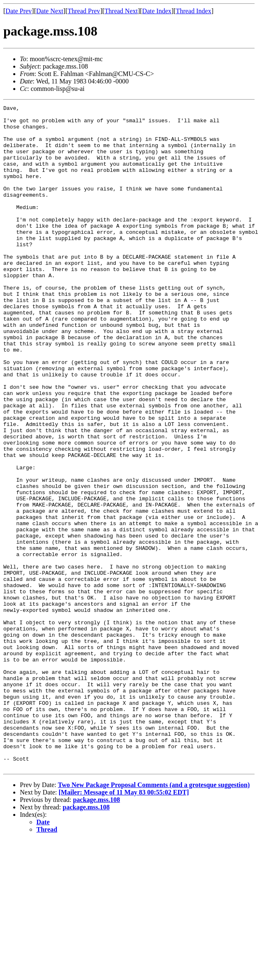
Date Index (157, 11)
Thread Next (121, 11)
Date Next (50, 11)
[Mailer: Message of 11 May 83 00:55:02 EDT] (124, 925)
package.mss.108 (96, 932)
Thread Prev (84, 11)
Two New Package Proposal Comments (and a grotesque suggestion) (154, 917)
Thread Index (193, 11)
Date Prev (19, 11)
